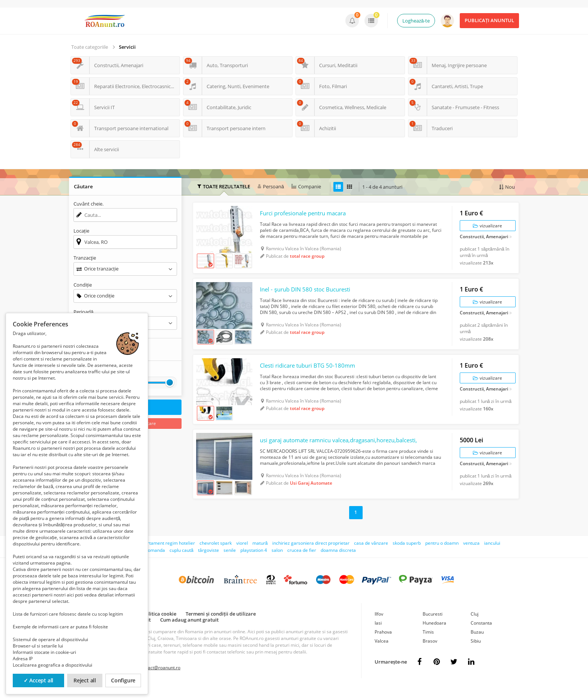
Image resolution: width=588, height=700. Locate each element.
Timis (428, 642)
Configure (123, 680)
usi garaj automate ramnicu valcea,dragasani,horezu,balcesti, (337, 451)
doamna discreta (338, 561)
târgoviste (208, 561)
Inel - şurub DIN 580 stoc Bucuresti (309, 294)
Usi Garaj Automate (311, 493)
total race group (307, 258)
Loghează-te (416, 21)
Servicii (127, 47)
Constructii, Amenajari (484, 239)
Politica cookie (159, 624)
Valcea (382, 651)
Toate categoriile (90, 47)
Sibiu (476, 651)
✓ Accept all (39, 680)
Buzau (477, 642)
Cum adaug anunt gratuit (189, 630)
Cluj (475, 624)
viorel (242, 554)
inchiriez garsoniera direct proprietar (311, 554)
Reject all (85, 680)
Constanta (481, 633)
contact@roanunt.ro (160, 678)
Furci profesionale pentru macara (307, 215)
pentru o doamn (442, 554)
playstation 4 (254, 561)
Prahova (383, 642)
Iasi (378, 633)
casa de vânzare (371, 554)
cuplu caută (181, 561)
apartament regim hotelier (167, 554)
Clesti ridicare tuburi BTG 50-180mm (311, 373)
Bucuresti (433, 624)
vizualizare (487, 228)
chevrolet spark (216, 554)
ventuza (471, 554)
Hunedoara (434, 633)
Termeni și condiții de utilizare (221, 624)
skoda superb (407, 554)
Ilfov (379, 624)
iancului (492, 554)
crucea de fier (302, 561)
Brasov (430, 651)
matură (260, 554)
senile (230, 561)
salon (277, 561)
